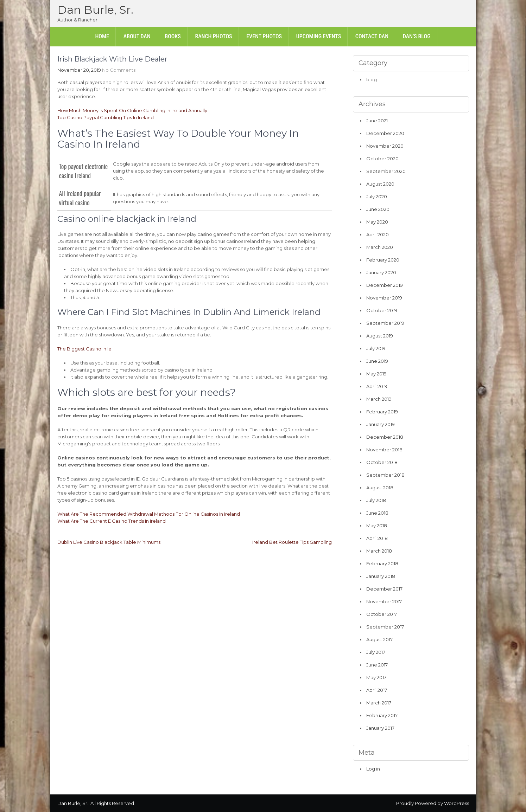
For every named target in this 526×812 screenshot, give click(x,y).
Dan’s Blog (417, 36)
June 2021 (377, 121)
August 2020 (380, 184)
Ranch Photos (213, 36)
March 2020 (380, 247)
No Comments (119, 70)
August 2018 (380, 488)
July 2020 (377, 196)
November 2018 (384, 450)
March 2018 (379, 551)
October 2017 (382, 614)
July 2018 (376, 500)
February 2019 (382, 412)
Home (102, 36)
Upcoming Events (319, 36)
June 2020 (378, 209)
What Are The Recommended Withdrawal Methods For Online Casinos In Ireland (149, 514)
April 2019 (377, 386)
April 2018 (377, 538)
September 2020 (386, 171)
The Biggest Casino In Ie (84, 349)
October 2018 (382, 462)
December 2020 (385, 133)
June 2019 (377, 361)
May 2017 (376, 677)
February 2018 (382, 563)
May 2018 (377, 526)
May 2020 (377, 222)
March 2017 (379, 703)
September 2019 (385, 323)
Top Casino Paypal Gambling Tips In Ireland (106, 117)
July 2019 (376, 348)
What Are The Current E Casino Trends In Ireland (112, 521)
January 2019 (381, 424)
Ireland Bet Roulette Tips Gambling (292, 542)
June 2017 (377, 665)
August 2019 (380, 336)
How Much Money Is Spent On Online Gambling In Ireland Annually (132, 110)
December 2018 (385, 437)
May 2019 (376, 374)
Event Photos (264, 36)
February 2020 (383, 260)
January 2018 (381, 576)
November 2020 (385, 146)
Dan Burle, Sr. (95, 10)
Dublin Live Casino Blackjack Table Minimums (109, 542)
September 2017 (385, 627)
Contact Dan (372, 36)
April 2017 (377, 690)
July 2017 (376, 652)
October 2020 (382, 159)
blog (372, 79)
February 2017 (382, 715)
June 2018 (377, 513)
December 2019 (385, 285)
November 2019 (384, 298)
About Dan (137, 36)
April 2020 (378, 234)
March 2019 (379, 399)
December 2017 (384, 589)
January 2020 (381, 272)
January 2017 (380, 728)
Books (173, 36)
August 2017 (379, 639)
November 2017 (384, 601)
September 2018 (385, 475)
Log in (373, 769)
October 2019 (382, 310)
